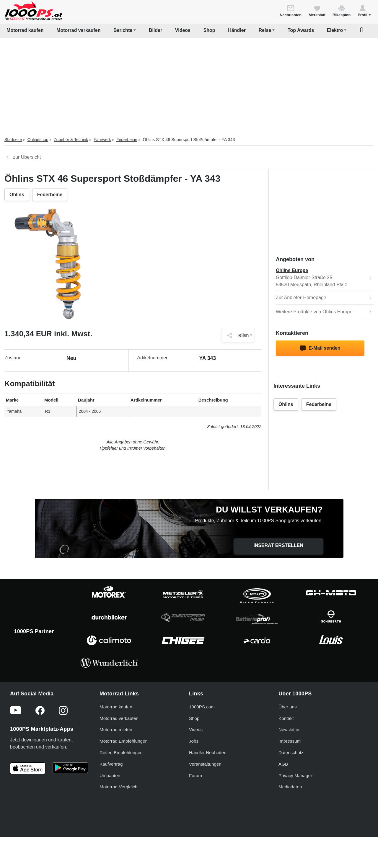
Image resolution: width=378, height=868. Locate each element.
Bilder (155, 30)
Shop (209, 30)
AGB (283, 764)
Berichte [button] (123, 30)
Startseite (13, 140)
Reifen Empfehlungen (121, 752)
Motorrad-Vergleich (118, 787)
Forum (195, 776)
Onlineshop (38, 140)
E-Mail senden (320, 348)
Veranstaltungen (205, 764)
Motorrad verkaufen (78, 30)
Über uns (288, 707)
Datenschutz (291, 752)
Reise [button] (265, 30)
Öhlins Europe (292, 270)
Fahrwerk (102, 140)
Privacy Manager (295, 776)
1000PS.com (202, 707)
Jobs (194, 741)
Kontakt (286, 718)
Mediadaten (290, 787)
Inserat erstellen (278, 545)
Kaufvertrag (111, 764)
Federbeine (127, 140)
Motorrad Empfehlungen (124, 741)
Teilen (236, 335)
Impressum (290, 741)
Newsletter (289, 729)
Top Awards (301, 30)
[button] (364, 11)
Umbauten (110, 776)
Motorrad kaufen (25, 30)
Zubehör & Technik (71, 140)
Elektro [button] (335, 30)
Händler (237, 30)
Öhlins (17, 195)
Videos (183, 30)
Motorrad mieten (116, 729)
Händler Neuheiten (208, 752)
